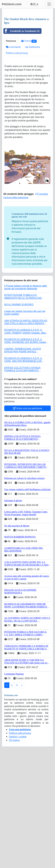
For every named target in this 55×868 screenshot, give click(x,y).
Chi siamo (14, 795)
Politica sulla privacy (17, 108)
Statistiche (33, 102)
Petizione (11, 96)
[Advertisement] (27, 41)
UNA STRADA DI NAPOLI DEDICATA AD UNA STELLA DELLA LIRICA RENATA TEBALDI (26, 379)
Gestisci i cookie (18, 792)
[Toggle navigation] (49, 4)
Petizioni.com (12, 4)
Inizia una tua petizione (27, 464)
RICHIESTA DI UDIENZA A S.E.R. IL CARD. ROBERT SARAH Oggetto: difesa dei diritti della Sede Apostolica (26, 388)
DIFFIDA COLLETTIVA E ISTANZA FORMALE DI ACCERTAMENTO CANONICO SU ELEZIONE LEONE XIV (25, 426)
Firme (29, 96)
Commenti (13, 102)
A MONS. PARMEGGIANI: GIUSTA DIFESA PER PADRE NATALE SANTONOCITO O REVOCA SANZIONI (25, 407)
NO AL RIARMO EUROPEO (19, 360)
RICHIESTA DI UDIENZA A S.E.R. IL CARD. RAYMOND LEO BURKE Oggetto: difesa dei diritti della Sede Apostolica (26, 398)
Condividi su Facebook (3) (22, 86)
